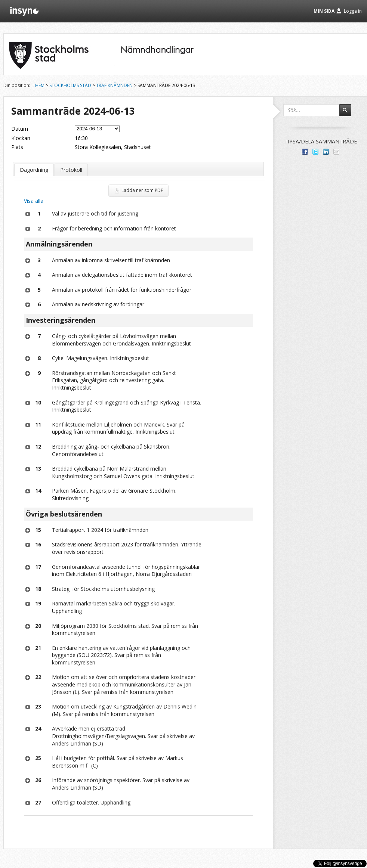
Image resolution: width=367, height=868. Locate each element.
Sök (349, 114)
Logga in (353, 11)
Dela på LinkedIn (326, 152)
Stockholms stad (70, 85)
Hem (40, 85)
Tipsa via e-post (336, 152)
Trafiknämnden (114, 85)
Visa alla (34, 201)
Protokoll (71, 170)
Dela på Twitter (315, 152)
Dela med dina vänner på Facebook (305, 152)
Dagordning (34, 170)
